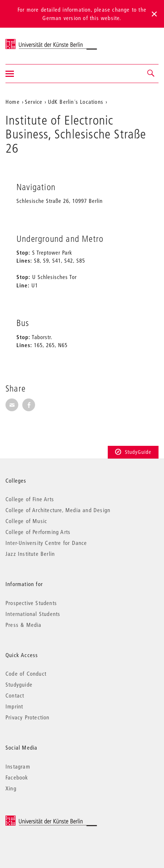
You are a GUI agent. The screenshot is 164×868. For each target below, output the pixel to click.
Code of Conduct (26, 673)
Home (13, 102)
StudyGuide (133, 452)
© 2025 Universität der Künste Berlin (44, 819)
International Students (33, 614)
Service (34, 102)
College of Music (26, 521)
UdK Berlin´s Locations (76, 102)
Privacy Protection (28, 717)
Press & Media (24, 625)
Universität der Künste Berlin (34, 41)
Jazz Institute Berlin (30, 554)
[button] (151, 74)
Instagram (18, 766)
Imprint (14, 706)
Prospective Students (31, 603)
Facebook (17, 777)
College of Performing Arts (38, 532)
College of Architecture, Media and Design (58, 510)
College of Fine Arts (30, 499)
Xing (11, 788)
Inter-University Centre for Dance (46, 543)
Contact (15, 695)
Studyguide (19, 684)
